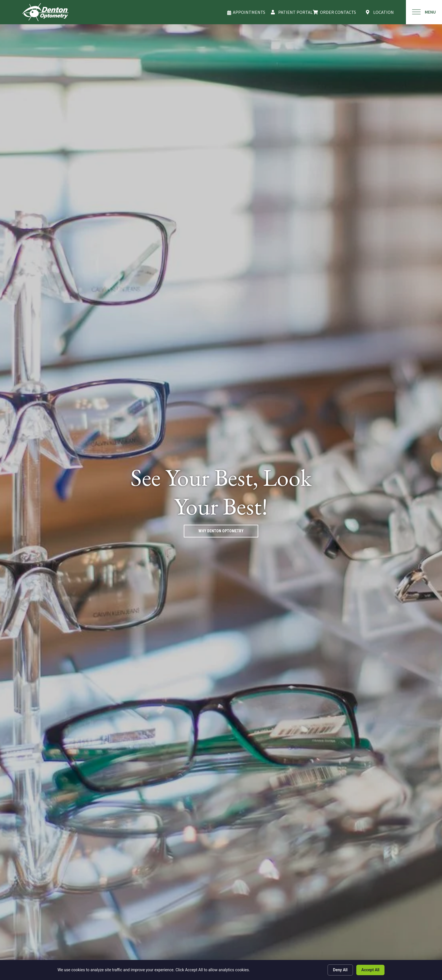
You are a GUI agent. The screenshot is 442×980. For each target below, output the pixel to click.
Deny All (340, 970)
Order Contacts (338, 12)
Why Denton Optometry (221, 531)
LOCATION (384, 12)
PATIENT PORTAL (295, 12)
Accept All (370, 970)
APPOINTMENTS (249, 12)
